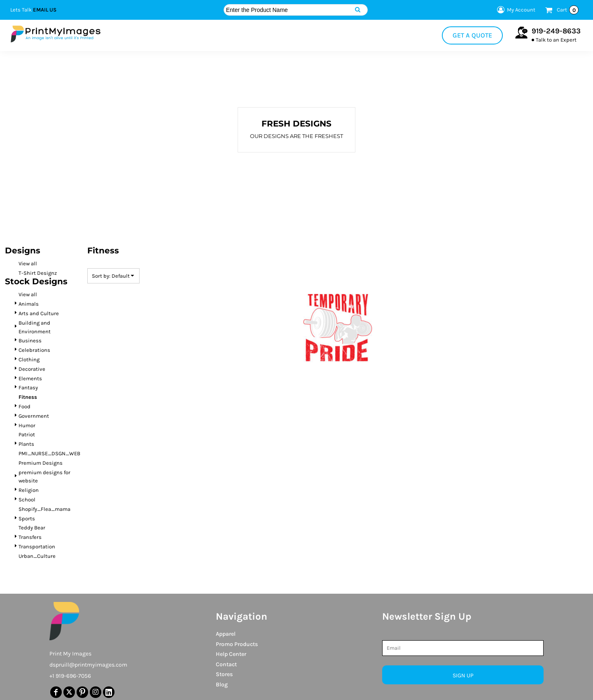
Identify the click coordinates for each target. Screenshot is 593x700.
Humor (27, 425)
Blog (222, 685)
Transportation (37, 547)
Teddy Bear (32, 528)
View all (28, 263)
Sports (27, 519)
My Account (515, 10)
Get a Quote (472, 35)
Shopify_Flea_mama (44, 509)
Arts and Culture (39, 313)
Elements (30, 378)
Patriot (27, 434)
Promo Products (237, 644)
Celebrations (34, 350)
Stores (224, 674)
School (27, 500)
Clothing (29, 359)
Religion (29, 490)
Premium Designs (41, 463)
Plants (26, 444)
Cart (568, 10)
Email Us (45, 10)
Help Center (231, 654)
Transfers (30, 537)
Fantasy (28, 387)
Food (25, 406)
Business (30, 341)
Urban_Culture (37, 556)
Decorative (32, 369)
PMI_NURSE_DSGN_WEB (49, 453)
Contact (226, 664)
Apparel (226, 634)
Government (34, 416)
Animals (29, 304)
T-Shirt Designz (38, 273)
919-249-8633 (556, 31)
